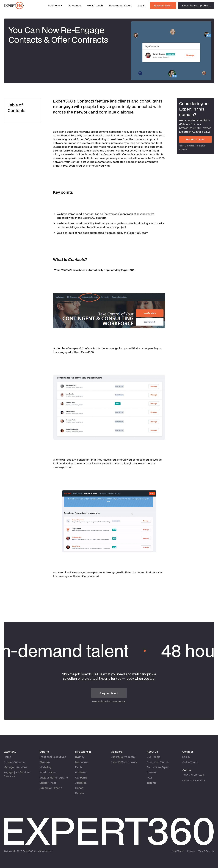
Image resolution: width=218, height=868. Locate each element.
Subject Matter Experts (54, 777)
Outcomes (74, 5)
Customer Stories (158, 762)
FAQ (149, 777)
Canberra (81, 777)
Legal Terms (178, 851)
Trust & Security (206, 851)
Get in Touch (190, 762)
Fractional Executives (53, 757)
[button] (55, 5)
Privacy (191, 851)
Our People (153, 757)
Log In (142, 5)
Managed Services (15, 767)
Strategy (45, 762)
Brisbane (81, 772)
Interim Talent (48, 772)
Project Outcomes (15, 762)
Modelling (46, 767)
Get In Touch (95, 5)
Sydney (80, 757)
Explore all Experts (51, 788)
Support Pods (48, 783)
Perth (79, 767)
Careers (152, 772)
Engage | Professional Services (17, 774)
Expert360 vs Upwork (124, 762)
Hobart (79, 788)
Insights (152, 783)
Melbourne (82, 762)
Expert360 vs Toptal (123, 757)
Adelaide (81, 783)
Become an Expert (120, 5)
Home (7, 757)
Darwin (80, 793)
